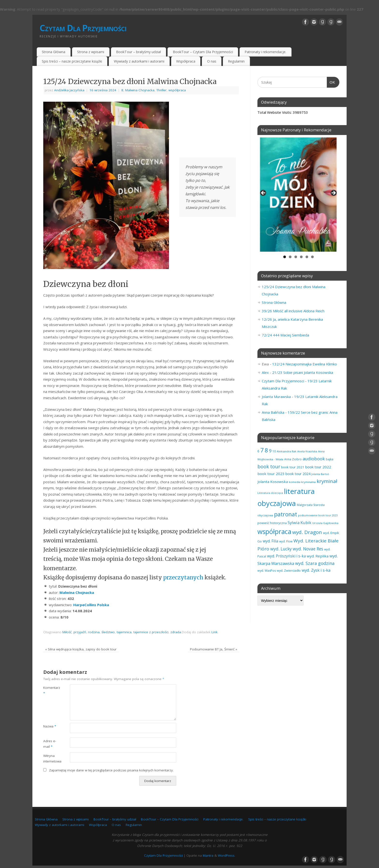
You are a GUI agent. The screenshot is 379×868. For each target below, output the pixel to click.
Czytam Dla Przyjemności (83, 28)
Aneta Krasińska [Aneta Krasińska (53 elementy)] (307, 451)
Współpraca (186, 61)
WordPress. (226, 855)
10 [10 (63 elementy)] (274, 451)
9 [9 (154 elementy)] (270, 451)
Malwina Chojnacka (140, 90)
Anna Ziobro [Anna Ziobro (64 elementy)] (293, 459)
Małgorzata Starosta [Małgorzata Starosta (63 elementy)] (311, 505)
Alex (265, 372)
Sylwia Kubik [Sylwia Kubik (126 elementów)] (299, 523)
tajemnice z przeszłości (151, 632)
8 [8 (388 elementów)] (266, 450)
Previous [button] (263, 193)
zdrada (176, 632)
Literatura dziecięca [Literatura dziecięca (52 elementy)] (270, 493)
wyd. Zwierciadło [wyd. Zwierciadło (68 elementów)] (289, 571)
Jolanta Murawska (276, 397)
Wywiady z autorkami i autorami (139, 61)
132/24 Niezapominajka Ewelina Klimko (305, 364)
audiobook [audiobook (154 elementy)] (314, 459)
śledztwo (108, 632)
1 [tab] (285, 257)
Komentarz (50, 690)
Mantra (208, 855)
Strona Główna (54, 52)
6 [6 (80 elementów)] (258, 451)
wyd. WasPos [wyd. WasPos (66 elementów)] (267, 571)
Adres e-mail (50, 744)
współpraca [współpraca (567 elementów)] (274, 531)
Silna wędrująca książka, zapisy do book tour (81, 649)
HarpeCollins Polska (91, 605)
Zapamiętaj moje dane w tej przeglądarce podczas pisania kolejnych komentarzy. (111, 770)
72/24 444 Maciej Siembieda (285, 335)
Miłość (67, 632)
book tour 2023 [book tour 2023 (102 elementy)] (271, 474)
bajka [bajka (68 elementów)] (330, 459)
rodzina (94, 632)
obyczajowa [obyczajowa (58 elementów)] (265, 515)
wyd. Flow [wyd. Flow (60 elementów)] (286, 541)
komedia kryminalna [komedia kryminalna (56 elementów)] (302, 482)
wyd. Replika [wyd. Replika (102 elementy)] (318, 556)
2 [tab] (290, 257)
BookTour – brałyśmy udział (138, 52)
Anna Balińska (273, 412)
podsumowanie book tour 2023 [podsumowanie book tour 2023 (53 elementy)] (318, 515)
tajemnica (124, 632)
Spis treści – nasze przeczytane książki (72, 61)
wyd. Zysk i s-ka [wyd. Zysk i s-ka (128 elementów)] (316, 570)
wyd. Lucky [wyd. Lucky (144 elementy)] (281, 549)
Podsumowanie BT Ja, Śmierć (214, 649)
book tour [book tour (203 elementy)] (269, 466)
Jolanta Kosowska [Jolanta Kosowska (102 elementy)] (273, 482)
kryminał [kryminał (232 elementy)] (327, 481)
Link (215, 632)
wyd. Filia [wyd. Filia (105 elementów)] (270, 541)
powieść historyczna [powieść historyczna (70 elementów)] (272, 523)
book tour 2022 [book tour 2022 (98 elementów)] (318, 467)
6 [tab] (312, 257)
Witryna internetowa (50, 758)
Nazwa (50, 726)
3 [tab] (296, 257)
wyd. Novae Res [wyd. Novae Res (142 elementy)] (308, 549)
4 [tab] (301, 257)
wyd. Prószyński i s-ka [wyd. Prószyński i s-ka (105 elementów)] (286, 556)
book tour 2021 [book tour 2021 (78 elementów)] (293, 467)
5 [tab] (307, 257)
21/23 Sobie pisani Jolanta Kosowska (303, 372)
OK (331, 82)
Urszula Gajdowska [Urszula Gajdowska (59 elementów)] (325, 523)
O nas (212, 61)
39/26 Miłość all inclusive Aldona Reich (293, 311)
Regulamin (236, 61)
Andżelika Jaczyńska (69, 90)
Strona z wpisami (91, 52)
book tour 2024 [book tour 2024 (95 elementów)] (298, 474)
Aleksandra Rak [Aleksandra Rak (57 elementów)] (287, 451)
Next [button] (333, 193)
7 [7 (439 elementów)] (262, 450)
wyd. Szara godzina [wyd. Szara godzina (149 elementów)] (315, 563)
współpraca (177, 90)
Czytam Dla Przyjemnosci (283, 381)
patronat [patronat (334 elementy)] (286, 514)
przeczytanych (184, 577)
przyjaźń (80, 632)
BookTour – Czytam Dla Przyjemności (203, 52)
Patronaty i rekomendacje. (265, 52)
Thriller (161, 90)
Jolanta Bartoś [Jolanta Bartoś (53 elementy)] (320, 474)
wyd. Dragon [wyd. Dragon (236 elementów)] (307, 532)
